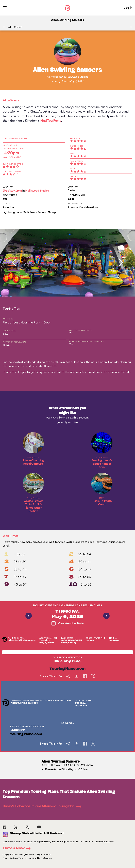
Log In (128, 8)
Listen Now (18, 848)
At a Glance (15, 27)
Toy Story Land (12, 191)
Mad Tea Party (51, 121)
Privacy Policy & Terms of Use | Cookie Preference (27, 858)
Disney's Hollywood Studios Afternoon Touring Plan (42, 806)
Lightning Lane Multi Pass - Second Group (29, 212)
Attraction (57, 77)
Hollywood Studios (77, 77)
